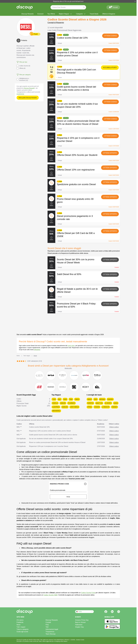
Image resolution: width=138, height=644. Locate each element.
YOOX (54, 399)
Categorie (81, 14)
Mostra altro (68, 368)
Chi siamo (20, 620)
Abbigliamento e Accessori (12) (23, 79)
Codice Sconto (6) (23, 66)
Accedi (113, 7)
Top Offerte (51, 14)
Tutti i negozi (21, 627)
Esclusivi (40, 14)
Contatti (48, 622)
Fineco (77, 399)
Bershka (102, 399)
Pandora (110, 399)
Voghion (97, 407)
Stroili (90, 407)
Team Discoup (51, 634)
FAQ (47, 625)
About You (99, 403)
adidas (90, 399)
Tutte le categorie (23, 629)
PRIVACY (67, 640)
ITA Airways (71, 403)
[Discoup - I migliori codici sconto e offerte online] (25, 7)
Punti (36, 34)
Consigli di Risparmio (56, 23)
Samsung (65, 407)
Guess (116, 403)
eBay (60, 399)
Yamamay (114, 407)
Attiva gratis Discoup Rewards (28, 98)
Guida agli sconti (22, 632)
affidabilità (37, 350)
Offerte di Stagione (109, 14)
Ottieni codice (110, 36)
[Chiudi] (135, 1)
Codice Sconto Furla (88, 593)
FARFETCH (90, 403)
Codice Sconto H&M (50, 595)
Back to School (80, 622)
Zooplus (55, 403)
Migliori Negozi (66, 14)
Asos (96, 399)
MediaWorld (56, 411)
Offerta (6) (21, 68)
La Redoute (106, 407)
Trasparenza (50, 632)
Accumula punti (110, 68)
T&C (47, 627)
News (18, 625)
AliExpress (56, 407)
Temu (71, 399)
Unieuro (63, 403)
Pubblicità (20, 622)
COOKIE (73, 640)
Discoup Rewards (27, 14)
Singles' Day (79, 627)
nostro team (71, 346)
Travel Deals (94, 14)
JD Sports (108, 403)
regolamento (20, 94)
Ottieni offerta (110, 153)
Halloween (79, 625)
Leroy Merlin (74, 407)
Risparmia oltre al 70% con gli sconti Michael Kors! (68, 1)
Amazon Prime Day (82, 620)
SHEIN (65, 399)
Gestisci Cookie (80, 640)
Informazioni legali (52, 629)
